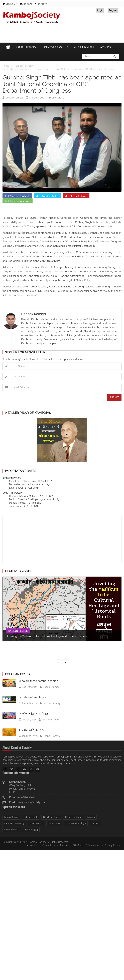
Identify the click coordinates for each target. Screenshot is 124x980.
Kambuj (91, 817)
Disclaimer (94, 845)
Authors (64, 845)
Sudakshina (54, 823)
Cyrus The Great (73, 817)
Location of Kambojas (32, 697)
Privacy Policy (112, 845)
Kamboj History (28, 47)
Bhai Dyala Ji (36, 823)
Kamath (95, 823)
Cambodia (105, 47)
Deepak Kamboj (14, 98)
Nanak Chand (11, 817)
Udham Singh (31, 817)
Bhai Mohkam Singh (76, 823)
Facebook (41, 4)
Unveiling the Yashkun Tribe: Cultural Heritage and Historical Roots (46, 636)
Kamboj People (18, 631)
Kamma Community (14, 823)
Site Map (78, 845)
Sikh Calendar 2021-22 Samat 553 (21, 830)
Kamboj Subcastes (56, 47)
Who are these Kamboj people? (38, 681)
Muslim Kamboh (84, 47)
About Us (26, 4)
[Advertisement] (61, 33)
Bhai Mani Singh (51, 817)
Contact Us (10, 4)
